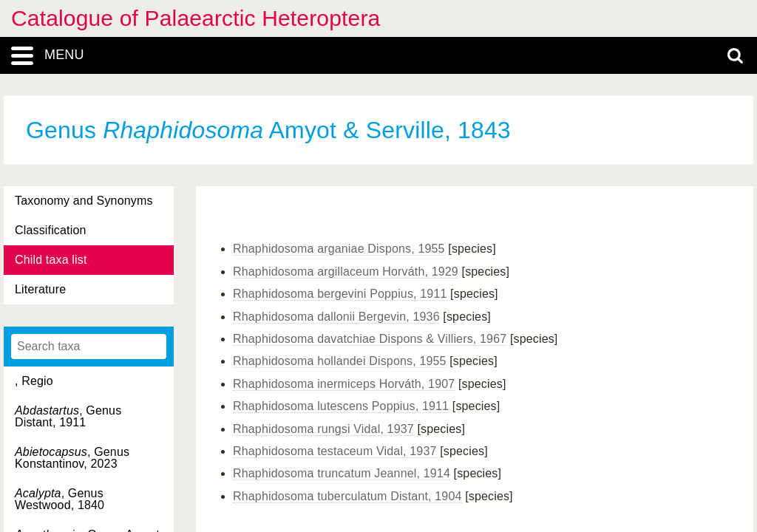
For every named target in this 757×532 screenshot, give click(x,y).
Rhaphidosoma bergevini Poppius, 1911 (340, 294)
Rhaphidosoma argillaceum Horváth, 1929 (346, 272)
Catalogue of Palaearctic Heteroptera (196, 18)
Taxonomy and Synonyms (84, 201)
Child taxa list (51, 260)
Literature (40, 289)
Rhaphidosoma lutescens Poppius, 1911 (341, 406)
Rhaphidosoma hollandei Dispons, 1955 (340, 361)
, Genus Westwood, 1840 (60, 499)
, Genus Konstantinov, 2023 (72, 458)
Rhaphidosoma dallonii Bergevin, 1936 (336, 317)
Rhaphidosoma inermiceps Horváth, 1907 (344, 384)
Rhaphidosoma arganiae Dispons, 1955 (339, 249)
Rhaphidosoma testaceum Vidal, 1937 (335, 451)
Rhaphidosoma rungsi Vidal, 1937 (323, 429)
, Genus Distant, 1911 (68, 416)
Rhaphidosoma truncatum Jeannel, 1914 (342, 473)
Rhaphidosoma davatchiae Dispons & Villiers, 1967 (370, 339)
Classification (51, 230)
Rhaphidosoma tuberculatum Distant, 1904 (347, 496)
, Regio (34, 381)
